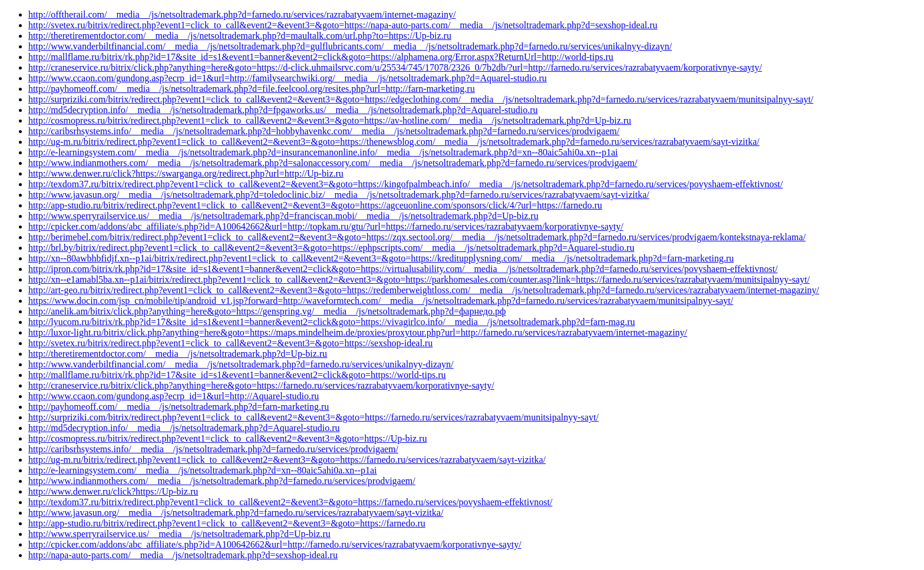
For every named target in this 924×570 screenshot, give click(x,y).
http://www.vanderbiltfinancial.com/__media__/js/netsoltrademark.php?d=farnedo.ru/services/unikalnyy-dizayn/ (241, 364)
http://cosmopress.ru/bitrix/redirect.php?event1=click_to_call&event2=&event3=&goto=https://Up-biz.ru (227, 438)
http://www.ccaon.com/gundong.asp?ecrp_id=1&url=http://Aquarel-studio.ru (174, 396)
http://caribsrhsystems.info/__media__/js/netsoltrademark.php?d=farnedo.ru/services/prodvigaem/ (213, 449)
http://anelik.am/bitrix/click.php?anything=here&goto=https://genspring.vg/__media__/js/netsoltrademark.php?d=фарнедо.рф (267, 311)
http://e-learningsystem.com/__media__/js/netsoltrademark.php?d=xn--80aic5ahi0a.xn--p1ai (203, 470)
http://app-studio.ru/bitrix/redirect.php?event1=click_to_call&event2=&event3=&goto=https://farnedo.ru (227, 523)
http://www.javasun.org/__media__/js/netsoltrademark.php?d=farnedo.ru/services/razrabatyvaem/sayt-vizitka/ (236, 513)
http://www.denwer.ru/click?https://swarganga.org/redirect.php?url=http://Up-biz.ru (186, 173)
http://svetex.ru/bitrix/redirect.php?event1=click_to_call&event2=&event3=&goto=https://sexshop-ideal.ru (230, 343)
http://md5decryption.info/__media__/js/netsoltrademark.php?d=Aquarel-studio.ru (184, 428)
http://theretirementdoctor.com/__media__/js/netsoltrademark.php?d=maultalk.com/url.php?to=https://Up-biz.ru (240, 36)
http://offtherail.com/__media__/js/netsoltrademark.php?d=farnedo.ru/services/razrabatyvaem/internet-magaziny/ (242, 14)
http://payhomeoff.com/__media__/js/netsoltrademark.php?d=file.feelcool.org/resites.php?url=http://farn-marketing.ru (252, 89)
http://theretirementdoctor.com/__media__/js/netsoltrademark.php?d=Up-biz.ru (178, 354)
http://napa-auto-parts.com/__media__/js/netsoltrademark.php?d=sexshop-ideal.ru (183, 555)
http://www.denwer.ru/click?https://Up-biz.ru (113, 491)
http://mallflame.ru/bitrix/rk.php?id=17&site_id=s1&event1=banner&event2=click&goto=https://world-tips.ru (237, 375)
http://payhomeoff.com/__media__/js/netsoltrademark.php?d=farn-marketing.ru (179, 407)
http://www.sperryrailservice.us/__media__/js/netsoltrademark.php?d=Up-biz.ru (179, 534)
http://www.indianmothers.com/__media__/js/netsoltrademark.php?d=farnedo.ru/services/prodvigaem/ (222, 481)
